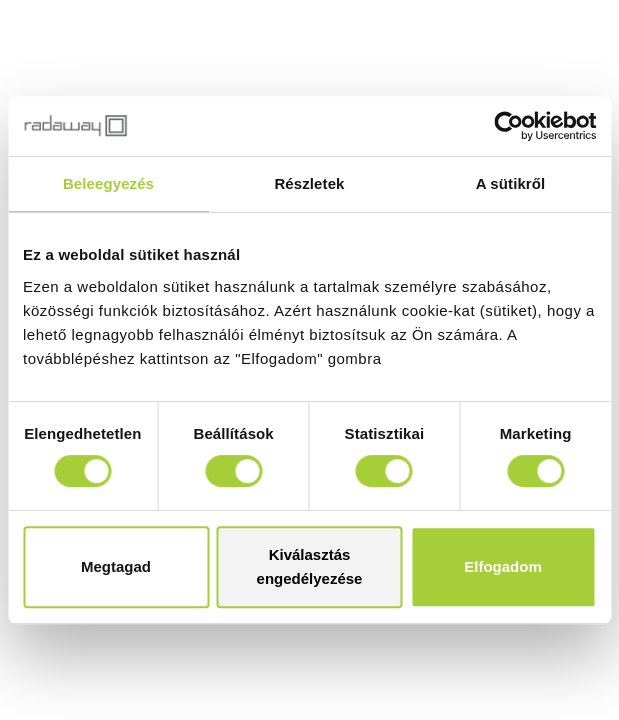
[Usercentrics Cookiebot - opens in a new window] (508, 126)
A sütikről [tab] (511, 183)
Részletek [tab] (309, 183)
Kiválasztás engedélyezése (310, 566)
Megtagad (116, 566)
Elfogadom (503, 566)
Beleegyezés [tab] (108, 183)
